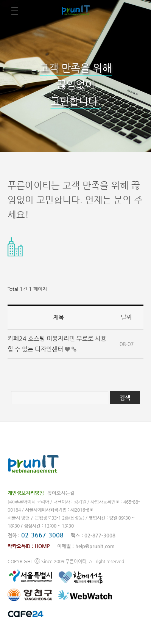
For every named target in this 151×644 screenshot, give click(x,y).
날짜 (126, 317)
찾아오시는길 (61, 493)
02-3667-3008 (42, 535)
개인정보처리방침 (26, 493)
